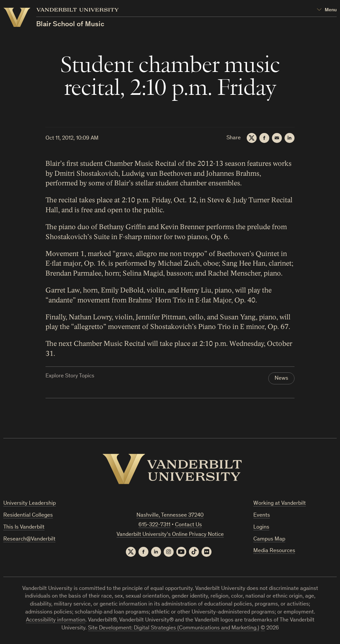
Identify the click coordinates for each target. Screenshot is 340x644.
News (281, 379)
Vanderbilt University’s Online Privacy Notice (170, 535)
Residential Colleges (28, 515)
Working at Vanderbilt (280, 504)
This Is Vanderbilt (24, 527)
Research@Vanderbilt (29, 539)
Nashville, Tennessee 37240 (170, 515)
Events (262, 515)
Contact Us (188, 525)
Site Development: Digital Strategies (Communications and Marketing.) (174, 628)
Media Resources (274, 551)
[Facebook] (264, 138)
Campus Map (269, 539)
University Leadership (30, 504)
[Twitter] (252, 138)
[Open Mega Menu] (327, 10)
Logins (261, 527)
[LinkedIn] (290, 138)
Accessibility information (56, 620)
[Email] (277, 138)
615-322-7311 (154, 525)
